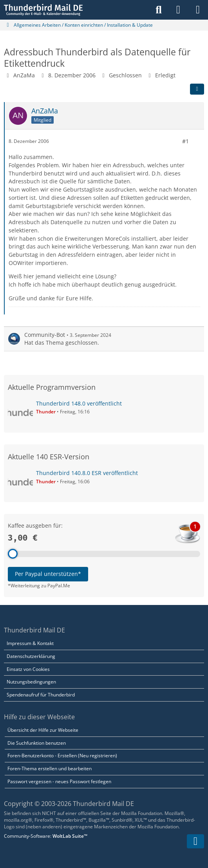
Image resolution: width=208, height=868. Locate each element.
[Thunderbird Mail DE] (43, 10)
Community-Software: (46, 836)
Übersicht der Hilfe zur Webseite (43, 730)
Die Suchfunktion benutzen (37, 743)
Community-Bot (45, 334)
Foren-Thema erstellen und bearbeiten (50, 768)
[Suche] (159, 10)
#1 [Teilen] (185, 141)
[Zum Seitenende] (195, 841)
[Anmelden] (178, 10)
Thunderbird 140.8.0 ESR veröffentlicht (87, 473)
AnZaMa (24, 75)
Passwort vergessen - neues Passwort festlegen (59, 781)
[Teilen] (197, 89)
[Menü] (198, 10)
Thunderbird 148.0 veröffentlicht (79, 403)
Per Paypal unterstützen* (48, 574)
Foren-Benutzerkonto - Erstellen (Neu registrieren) (62, 756)
